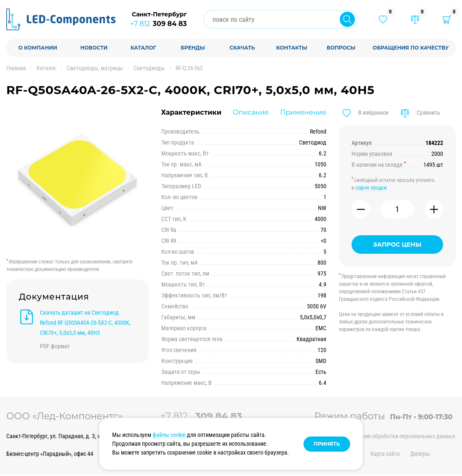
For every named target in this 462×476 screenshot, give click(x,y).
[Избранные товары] (383, 19)
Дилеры (420, 454)
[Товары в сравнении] (415, 19)
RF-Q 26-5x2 (189, 68)
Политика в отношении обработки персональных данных (385, 436)
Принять (327, 444)
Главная (16, 68)
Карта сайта (385, 454)
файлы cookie (169, 435)
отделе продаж (371, 188)
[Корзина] (447, 19)
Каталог (46, 68)
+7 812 (159, 24)
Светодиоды (149, 68)
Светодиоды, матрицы (95, 68)
